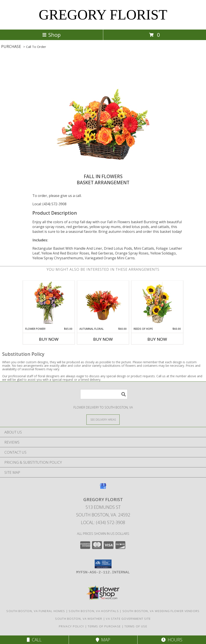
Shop (51, 35)
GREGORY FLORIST (103, 15)
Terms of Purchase (104, 626)
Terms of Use (136, 626)
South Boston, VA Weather (79, 619)
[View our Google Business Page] (103, 488)
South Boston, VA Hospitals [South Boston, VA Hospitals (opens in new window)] (94, 611)
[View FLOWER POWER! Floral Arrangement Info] (49, 304)
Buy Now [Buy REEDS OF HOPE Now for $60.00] (157, 339)
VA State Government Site (128, 619)
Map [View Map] (103, 640)
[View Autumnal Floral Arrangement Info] (103, 304)
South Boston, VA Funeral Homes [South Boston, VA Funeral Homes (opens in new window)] (36, 611)
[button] (103, 564)
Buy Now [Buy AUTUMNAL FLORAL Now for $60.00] (103, 339)
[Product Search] (104, 394)
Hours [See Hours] (172, 640)
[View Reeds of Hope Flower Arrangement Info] (157, 304)
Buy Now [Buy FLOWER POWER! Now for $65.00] (49, 339)
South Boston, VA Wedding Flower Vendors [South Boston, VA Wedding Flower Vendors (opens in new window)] (161, 611)
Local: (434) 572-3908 (49, 204)
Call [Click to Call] (34, 640)
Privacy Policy (71, 626)
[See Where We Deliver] (103, 419)
